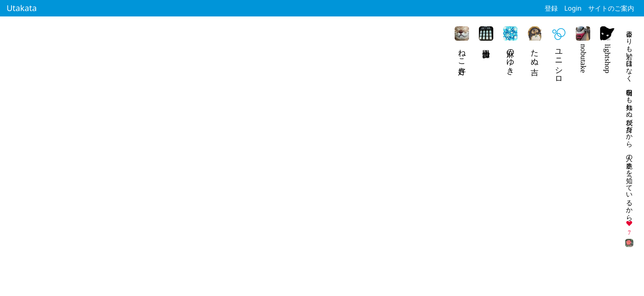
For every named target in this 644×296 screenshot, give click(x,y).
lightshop (608, 59)
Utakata (22, 8)
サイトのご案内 (611, 8)
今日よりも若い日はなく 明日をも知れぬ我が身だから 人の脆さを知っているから (629, 122)
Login (573, 8)
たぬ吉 (535, 53)
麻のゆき (511, 58)
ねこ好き (462, 58)
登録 (551, 8)
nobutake (583, 58)
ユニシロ (559, 62)
